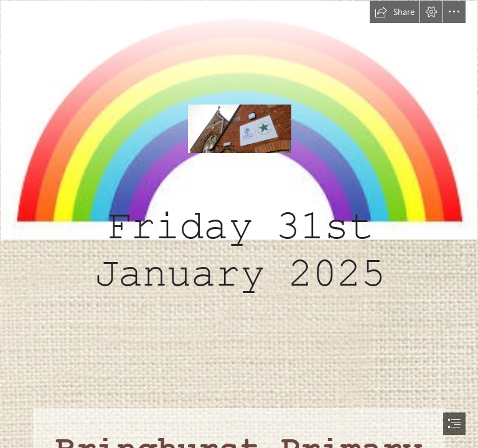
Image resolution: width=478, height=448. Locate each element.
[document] (239, 224)
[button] (395, 12)
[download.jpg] (239, 158)
